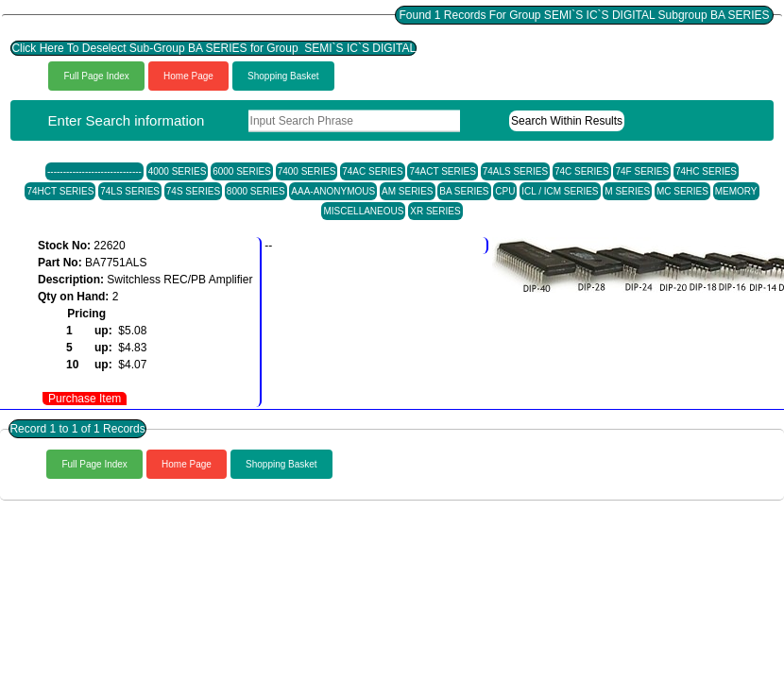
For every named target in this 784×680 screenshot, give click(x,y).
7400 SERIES (307, 171)
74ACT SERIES (442, 171)
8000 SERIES (256, 191)
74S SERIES (193, 191)
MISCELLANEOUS (363, 211)
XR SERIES (435, 211)
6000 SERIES (242, 171)
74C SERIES (582, 171)
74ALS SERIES (515, 171)
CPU (505, 191)
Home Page (188, 76)
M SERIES (627, 191)
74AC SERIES (372, 171)
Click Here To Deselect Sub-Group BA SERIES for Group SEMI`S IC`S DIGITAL (213, 48)
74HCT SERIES (60, 191)
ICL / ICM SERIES (560, 191)
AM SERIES (407, 191)
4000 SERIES (178, 171)
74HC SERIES (706, 171)
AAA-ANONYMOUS (333, 191)
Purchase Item (85, 399)
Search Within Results (567, 121)
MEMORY (736, 191)
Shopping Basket (283, 76)
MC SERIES (682, 191)
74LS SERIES (130, 191)
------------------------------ (94, 171)
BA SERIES (464, 191)
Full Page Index (96, 76)
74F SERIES (642, 171)
